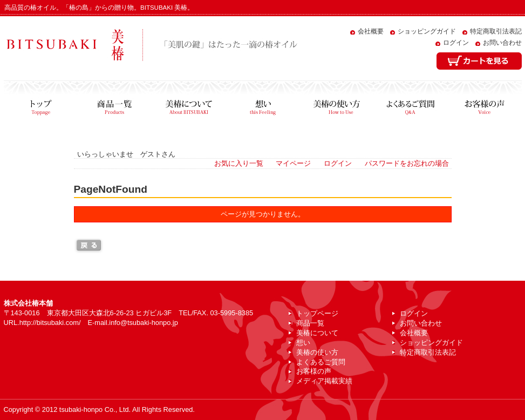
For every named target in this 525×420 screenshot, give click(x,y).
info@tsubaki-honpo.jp (144, 323)
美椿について (189, 105)
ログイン (456, 43)
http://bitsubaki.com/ (50, 323)
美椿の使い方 (336, 105)
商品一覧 (115, 105)
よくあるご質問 (410, 105)
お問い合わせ (502, 43)
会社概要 (371, 31)
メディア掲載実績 (324, 381)
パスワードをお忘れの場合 (407, 163)
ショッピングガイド (427, 31)
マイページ (293, 163)
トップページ (41, 105)
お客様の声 (485, 105)
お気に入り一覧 (239, 163)
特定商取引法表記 (496, 31)
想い (262, 105)
